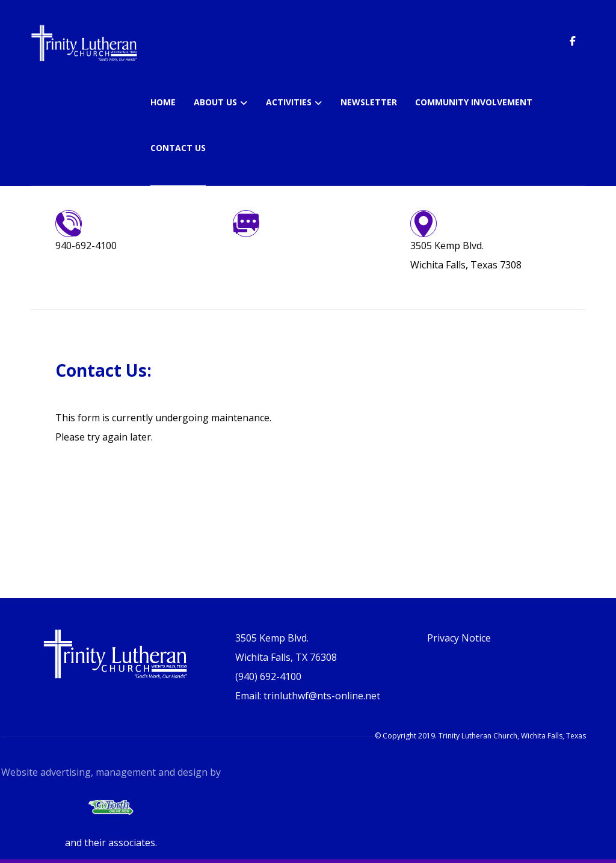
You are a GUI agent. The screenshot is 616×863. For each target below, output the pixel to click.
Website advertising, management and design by (111, 772)
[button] (573, 41)
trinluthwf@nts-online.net (291, 246)
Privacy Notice (459, 638)
